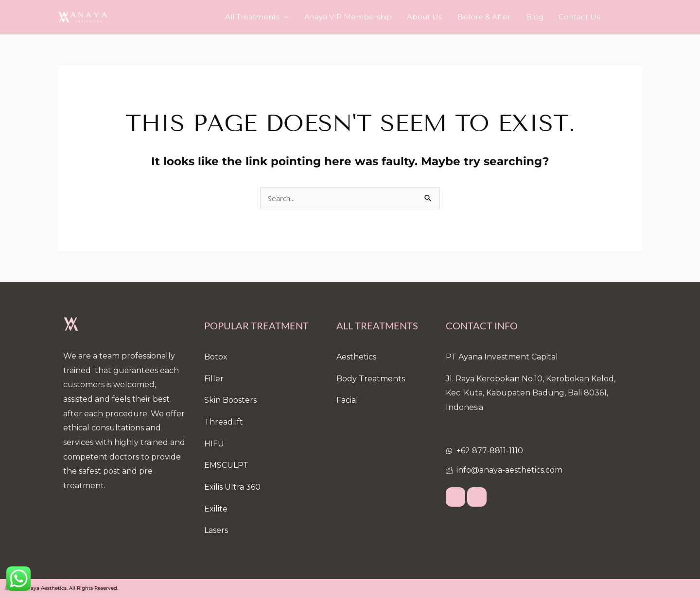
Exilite (216, 509)
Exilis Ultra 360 (232, 487)
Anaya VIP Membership (373, 17)
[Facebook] (455, 497)
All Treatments (283, 17)
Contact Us (582, 17)
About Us (444, 17)
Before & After (498, 17)
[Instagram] (477, 497)
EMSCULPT (226, 465)
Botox (216, 357)
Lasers (216, 530)
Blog (543, 17)
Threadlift (224, 422)
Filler (214, 379)
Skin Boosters (230, 400)
